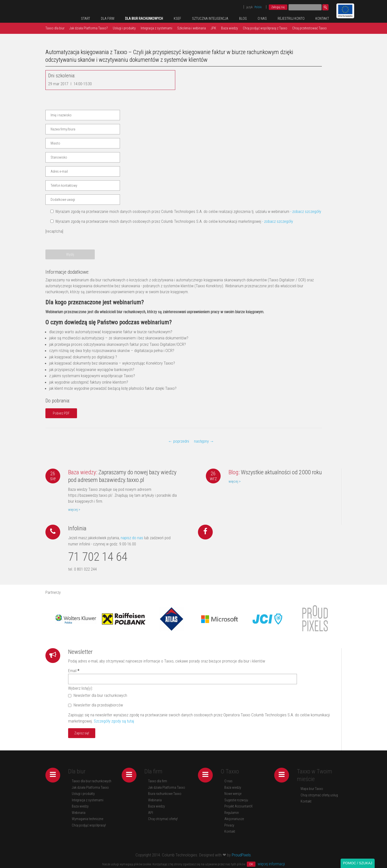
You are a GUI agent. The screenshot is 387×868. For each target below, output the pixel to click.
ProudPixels (241, 855)
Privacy (229, 825)
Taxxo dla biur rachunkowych (92, 781)
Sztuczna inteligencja (210, 19)
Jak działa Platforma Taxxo (90, 787)
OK (251, 864)
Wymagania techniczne (87, 819)
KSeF (177, 19)
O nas (262, 19)
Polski (258, 7)
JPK (213, 28)
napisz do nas (131, 538)
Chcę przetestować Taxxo (310, 28)
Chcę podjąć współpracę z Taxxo (265, 28)
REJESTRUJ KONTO (291, 19)
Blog (243, 19)
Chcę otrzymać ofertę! (163, 819)
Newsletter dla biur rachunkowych (98, 695)
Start (86, 19)
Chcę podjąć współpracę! (89, 825)
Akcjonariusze (234, 819)
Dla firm (108, 19)
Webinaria (79, 813)
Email (74, 671)
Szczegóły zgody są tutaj (114, 721)
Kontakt (322, 19)
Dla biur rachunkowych (144, 19)
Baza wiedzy (230, 28)
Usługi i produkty (124, 28)
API (151, 813)
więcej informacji (271, 864)
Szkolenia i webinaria (192, 28)
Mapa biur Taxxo (312, 789)
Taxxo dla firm (158, 781)
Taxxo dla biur (55, 28)
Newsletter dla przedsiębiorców (96, 705)
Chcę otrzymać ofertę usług (319, 795)
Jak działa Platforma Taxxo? (89, 28)
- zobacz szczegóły (306, 211)
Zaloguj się (278, 7)
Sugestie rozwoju (236, 800)
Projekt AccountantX (239, 806)
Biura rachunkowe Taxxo (165, 794)
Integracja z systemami (156, 28)
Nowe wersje (233, 794)
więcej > (74, 510)
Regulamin (232, 813)
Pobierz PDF (61, 413)
